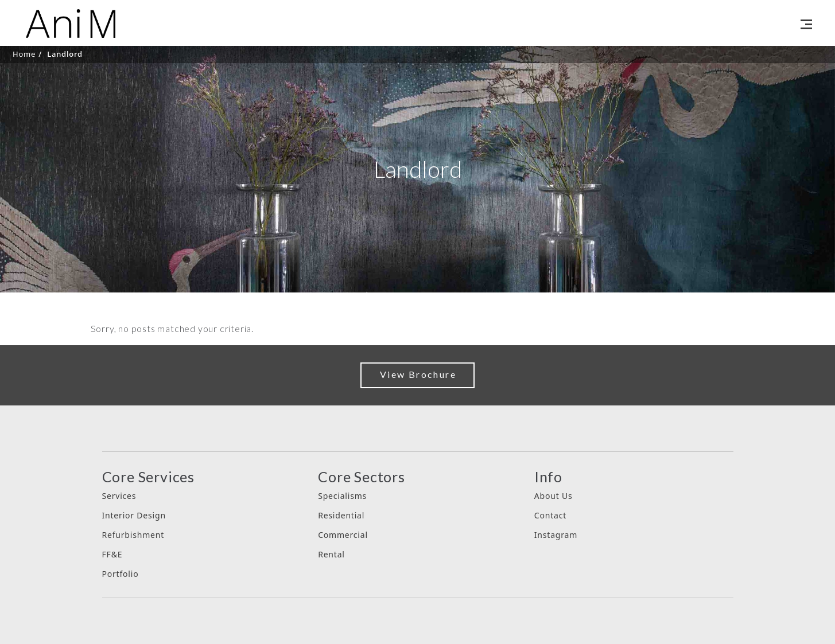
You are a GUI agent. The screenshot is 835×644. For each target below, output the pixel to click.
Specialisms (342, 496)
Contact (550, 515)
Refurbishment (133, 535)
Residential (341, 515)
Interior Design (134, 515)
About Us (554, 496)
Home (24, 54)
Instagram (556, 535)
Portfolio (121, 574)
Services (119, 496)
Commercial (343, 535)
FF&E (112, 554)
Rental (331, 554)
